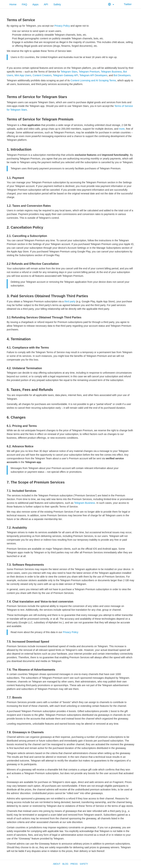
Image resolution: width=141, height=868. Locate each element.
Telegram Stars (69, 72)
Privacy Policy (62, 26)
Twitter (126, 4)
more (122, 129)
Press (74, 864)
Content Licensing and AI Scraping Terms (93, 80)
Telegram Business (111, 72)
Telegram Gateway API (65, 75)
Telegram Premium (89, 72)
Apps (35, 4)
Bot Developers (122, 75)
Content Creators (42, 75)
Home (13, 4)
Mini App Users (23, 75)
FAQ (24, 4)
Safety (57, 4)
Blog (65, 864)
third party (70, 301)
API (46, 4)
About (57, 864)
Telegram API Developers (93, 75)
